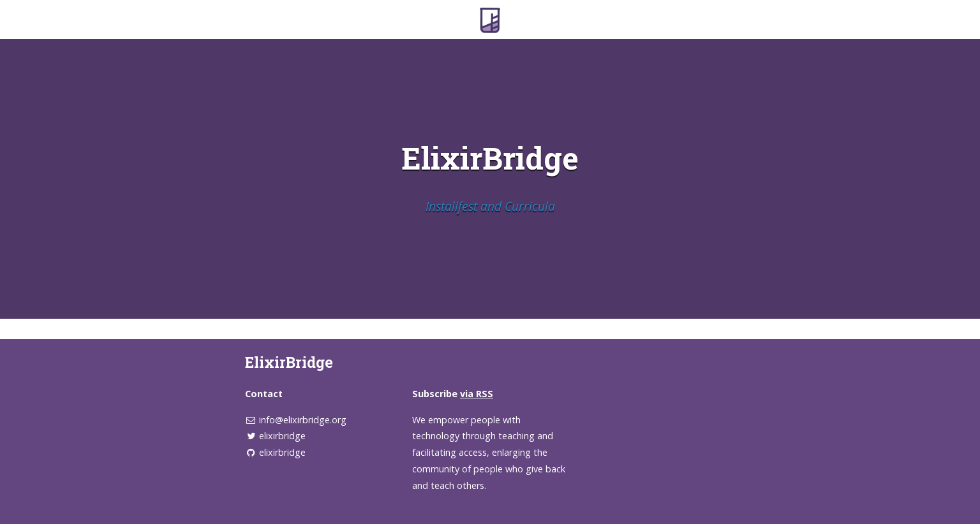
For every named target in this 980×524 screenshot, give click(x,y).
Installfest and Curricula (490, 206)
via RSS (477, 394)
